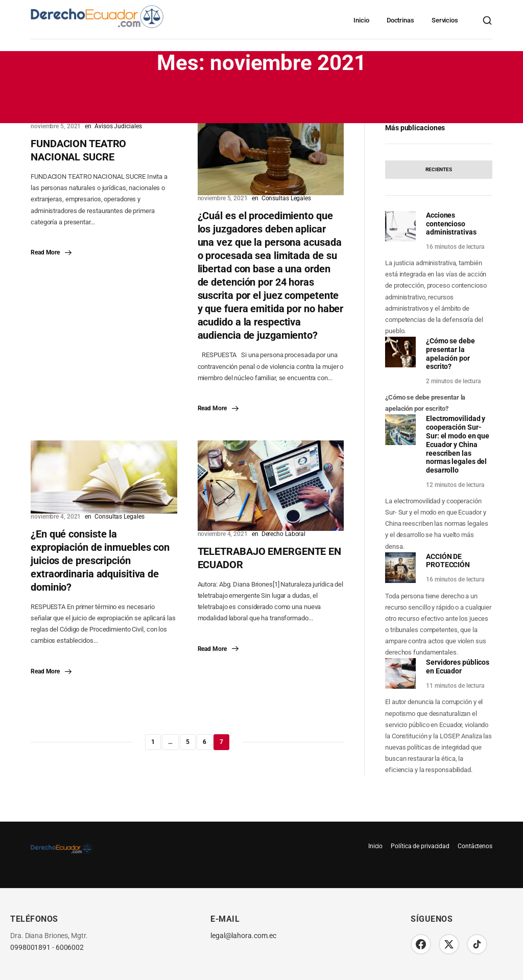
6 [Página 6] (205, 742)
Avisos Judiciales (118, 126)
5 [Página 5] (188, 742)
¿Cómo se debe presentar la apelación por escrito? (450, 354)
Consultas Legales (286, 198)
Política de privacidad (420, 846)
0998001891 (30, 948)
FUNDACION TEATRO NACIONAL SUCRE (78, 150)
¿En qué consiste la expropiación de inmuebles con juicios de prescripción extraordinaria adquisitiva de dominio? (100, 561)
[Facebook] (421, 944)
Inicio (361, 20)
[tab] (439, 170)
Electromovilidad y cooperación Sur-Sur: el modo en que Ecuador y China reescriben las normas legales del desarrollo (458, 444)
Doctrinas (400, 20)
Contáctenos (475, 846)
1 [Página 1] (153, 742)
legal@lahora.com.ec (243, 936)
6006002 (70, 948)
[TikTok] (477, 944)
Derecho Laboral (284, 534)
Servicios (445, 20)
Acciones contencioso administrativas (451, 224)
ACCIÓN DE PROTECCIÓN (448, 561)
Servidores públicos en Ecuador (458, 667)
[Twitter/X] (449, 944)
